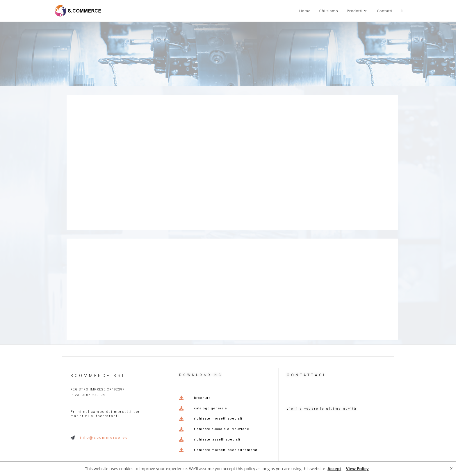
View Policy (357, 469)
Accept (334, 469)
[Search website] (402, 11)
